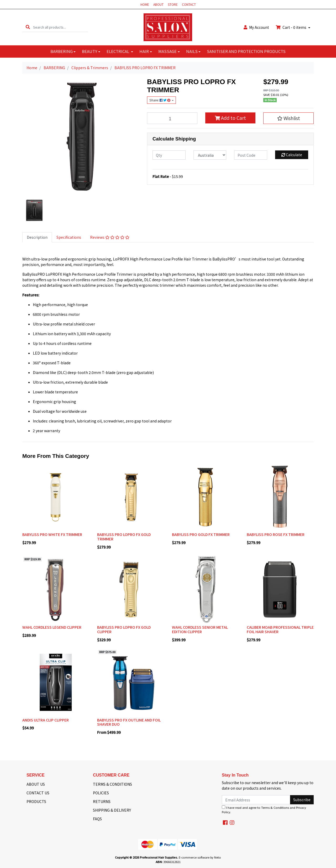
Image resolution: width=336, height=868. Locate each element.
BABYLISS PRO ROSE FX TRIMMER (276, 534)
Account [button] (256, 27)
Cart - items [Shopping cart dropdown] (292, 27)
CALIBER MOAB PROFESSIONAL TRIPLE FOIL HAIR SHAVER (280, 629)
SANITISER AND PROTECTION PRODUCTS (246, 51)
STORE (173, 4)
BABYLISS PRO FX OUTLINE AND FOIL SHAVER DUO (129, 722)
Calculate (292, 155)
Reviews (110, 237)
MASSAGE (167, 51)
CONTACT (189, 4)
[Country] (210, 155)
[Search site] (28, 27)
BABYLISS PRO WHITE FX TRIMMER (52, 534)
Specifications (69, 237)
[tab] (37, 237)
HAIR (144, 51)
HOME (145, 4)
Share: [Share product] (160, 100)
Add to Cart (230, 118)
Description (37, 237)
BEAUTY (90, 51)
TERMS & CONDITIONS (112, 784)
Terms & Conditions (275, 807)
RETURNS (102, 801)
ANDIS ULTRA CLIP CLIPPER (46, 720)
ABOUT (158, 4)
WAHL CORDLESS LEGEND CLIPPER (52, 627)
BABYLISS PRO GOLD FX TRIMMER (201, 534)
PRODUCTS (36, 801)
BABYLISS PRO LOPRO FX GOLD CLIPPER (124, 629)
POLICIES (101, 793)
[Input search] (61, 27)
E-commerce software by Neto (200, 857)
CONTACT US (38, 793)
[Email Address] (256, 800)
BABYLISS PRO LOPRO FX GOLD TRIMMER (124, 537)
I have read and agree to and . (264, 810)
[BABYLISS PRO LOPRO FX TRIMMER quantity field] (172, 118)
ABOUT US (36, 784)
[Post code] (251, 155)
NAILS (192, 51)
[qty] (169, 155)
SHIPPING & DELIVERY (112, 810)
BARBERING (62, 51)
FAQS (97, 819)
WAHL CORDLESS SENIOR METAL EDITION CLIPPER (200, 629)
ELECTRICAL (118, 51)
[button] (288, 118)
